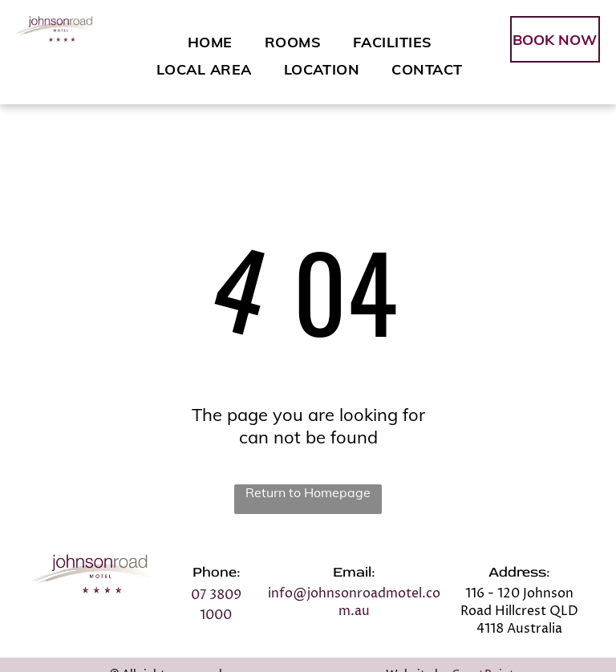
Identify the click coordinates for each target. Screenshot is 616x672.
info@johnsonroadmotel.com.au (354, 602)
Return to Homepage (308, 492)
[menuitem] (210, 42)
